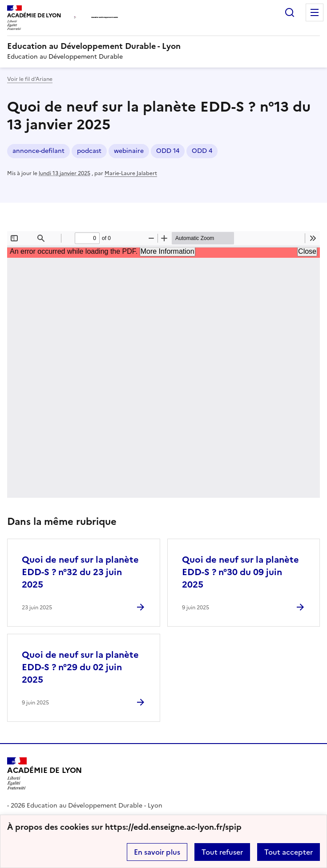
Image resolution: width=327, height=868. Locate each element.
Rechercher (290, 12)
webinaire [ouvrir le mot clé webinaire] (129, 151)
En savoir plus (157, 852)
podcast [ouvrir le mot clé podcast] (89, 151)
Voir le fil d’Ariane (30, 79)
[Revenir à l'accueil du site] (44, 774)
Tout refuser (222, 852)
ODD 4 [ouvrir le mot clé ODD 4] (202, 151)
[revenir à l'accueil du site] (163, 46)
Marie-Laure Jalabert (131, 173)
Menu (315, 12)
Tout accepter (289, 852)
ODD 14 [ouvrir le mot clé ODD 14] (168, 151)
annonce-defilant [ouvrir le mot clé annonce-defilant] (38, 151)
